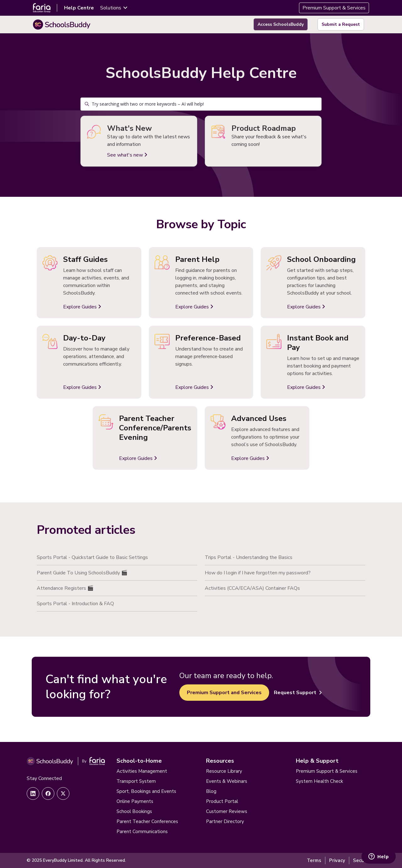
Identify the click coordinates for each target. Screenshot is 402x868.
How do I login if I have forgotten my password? (258, 573)
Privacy (337, 860)
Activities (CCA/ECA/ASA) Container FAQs (252, 588)
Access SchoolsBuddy (281, 24)
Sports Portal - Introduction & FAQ (75, 604)
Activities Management (142, 771)
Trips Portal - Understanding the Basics (249, 557)
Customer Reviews (227, 811)
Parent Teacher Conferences (147, 821)
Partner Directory (225, 821)
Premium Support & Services (334, 8)
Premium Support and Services (224, 693)
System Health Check (319, 781)
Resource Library (224, 771)
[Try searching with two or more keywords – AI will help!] (201, 104)
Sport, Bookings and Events (146, 791)
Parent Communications (142, 832)
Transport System (136, 781)
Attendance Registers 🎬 (65, 588)
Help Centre (79, 8)
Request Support (298, 693)
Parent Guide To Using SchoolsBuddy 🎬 (82, 573)
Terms (314, 860)
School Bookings (134, 811)
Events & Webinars (227, 781)
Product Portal (222, 801)
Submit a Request (341, 24)
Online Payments (135, 801)
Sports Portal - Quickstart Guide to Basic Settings (92, 557)
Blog (211, 791)
